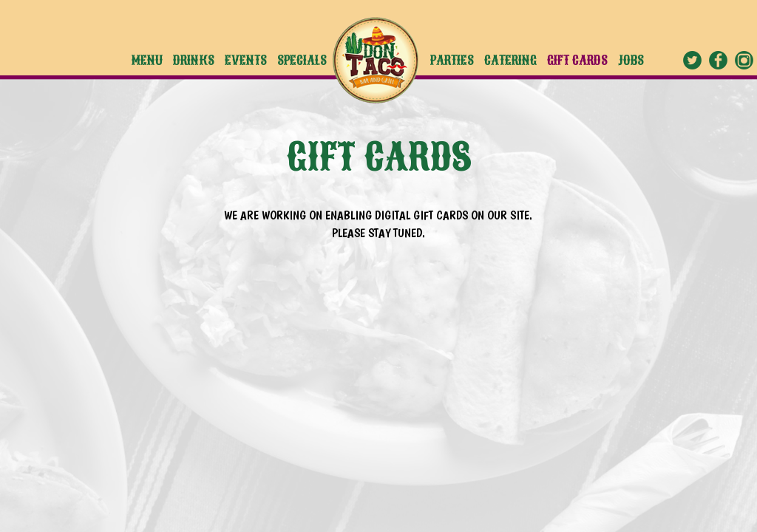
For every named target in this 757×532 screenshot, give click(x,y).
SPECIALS (302, 60)
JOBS (631, 60)
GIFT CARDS (579, 60)
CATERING (512, 60)
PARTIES (454, 60)
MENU (149, 60)
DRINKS (195, 60)
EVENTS (247, 60)
